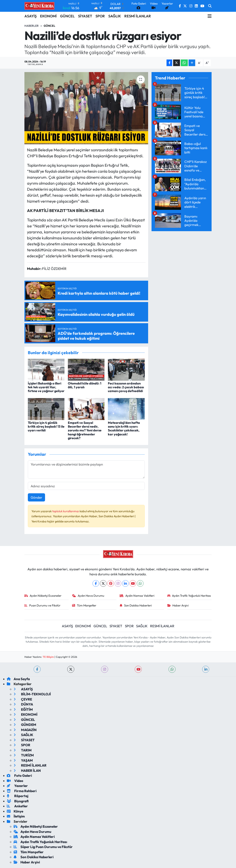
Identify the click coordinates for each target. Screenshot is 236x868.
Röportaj (18, 796)
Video (15, 781)
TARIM (23, 750)
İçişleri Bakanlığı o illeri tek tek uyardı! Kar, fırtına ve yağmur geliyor (46, 387)
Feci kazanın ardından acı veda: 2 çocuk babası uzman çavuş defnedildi (126, 387)
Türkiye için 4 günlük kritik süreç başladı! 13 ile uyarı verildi (46, 426)
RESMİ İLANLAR (138, 16)
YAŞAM (23, 760)
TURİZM (24, 755)
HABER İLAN (27, 770)
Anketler (17, 806)
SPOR (100, 16)
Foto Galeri (19, 775)
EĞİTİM (23, 709)
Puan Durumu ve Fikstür (42, 605)
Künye (15, 811)
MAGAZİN (25, 730)
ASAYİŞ (31, 16)
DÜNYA (23, 704)
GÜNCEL (67, 16)
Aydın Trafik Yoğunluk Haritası (189, 596)
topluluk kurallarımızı (66, 511)
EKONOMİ (48, 16)
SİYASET (85, 16)
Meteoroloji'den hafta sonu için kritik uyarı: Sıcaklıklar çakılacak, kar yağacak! (124, 428)
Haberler (32, 26)
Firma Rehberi (22, 791)
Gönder (36, 497)
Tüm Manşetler (84, 605)
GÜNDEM (25, 725)
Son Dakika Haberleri (136, 605)
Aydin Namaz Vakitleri (137, 596)
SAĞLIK (115, 16)
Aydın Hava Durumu (88, 596)
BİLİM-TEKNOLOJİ (32, 694)
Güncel (49, 26)
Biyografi (18, 801)
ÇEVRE (23, 699)
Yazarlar (17, 786)
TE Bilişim (48, 657)
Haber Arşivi (178, 605)
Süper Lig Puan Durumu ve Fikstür (43, 847)
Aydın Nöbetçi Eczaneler (43, 596)
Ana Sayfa (18, 679)
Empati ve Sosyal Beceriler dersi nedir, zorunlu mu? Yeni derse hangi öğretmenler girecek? (85, 430)
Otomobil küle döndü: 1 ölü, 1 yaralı (85, 385)
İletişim (16, 816)
